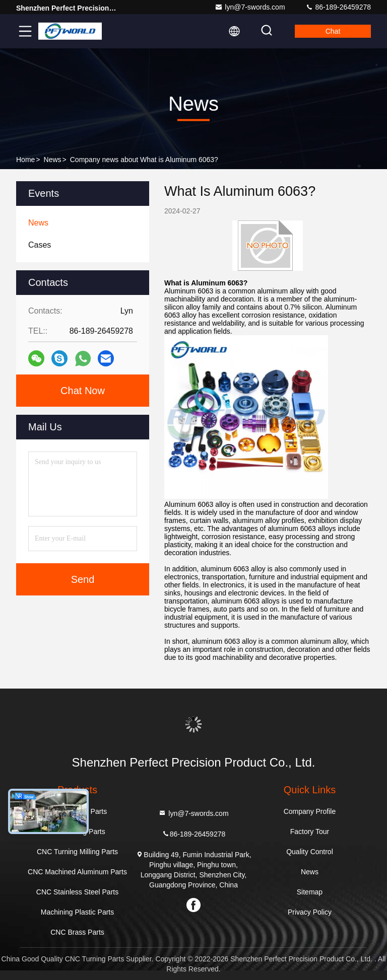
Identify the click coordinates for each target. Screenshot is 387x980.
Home (25, 160)
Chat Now (83, 391)
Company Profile (310, 811)
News (53, 160)
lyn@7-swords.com (250, 7)
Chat (333, 31)
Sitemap (310, 892)
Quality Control (310, 852)
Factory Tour (310, 832)
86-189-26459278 (338, 7)
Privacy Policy (310, 912)
